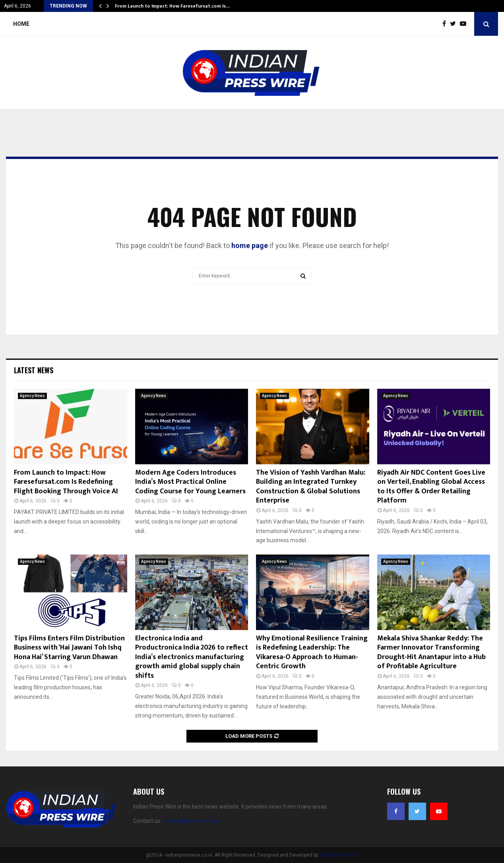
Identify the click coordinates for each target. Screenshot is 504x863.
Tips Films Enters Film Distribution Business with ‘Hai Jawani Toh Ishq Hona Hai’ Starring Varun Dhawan (69, 648)
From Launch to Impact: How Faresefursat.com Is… (172, 6)
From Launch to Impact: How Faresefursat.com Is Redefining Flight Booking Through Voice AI (66, 482)
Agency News (32, 396)
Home (21, 24)
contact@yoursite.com (191, 821)
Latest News (34, 370)
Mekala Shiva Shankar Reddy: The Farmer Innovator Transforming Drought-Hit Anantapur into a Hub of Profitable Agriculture (431, 652)
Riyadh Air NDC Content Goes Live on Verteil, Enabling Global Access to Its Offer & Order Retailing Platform (431, 487)
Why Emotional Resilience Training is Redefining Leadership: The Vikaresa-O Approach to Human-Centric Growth (312, 652)
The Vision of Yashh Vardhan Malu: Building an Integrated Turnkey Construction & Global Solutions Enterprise (311, 487)
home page (250, 245)
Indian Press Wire (339, 855)
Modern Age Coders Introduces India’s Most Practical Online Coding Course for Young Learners (190, 482)
